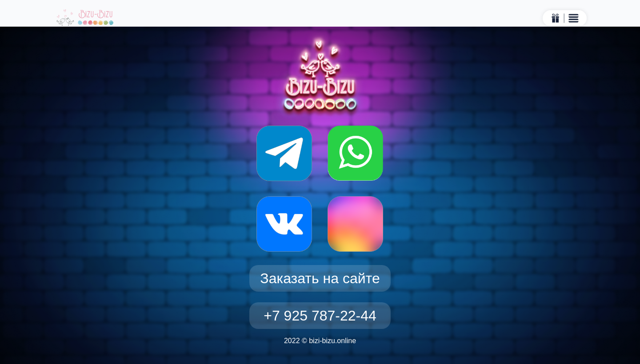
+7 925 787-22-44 (320, 316)
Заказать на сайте (320, 278)
